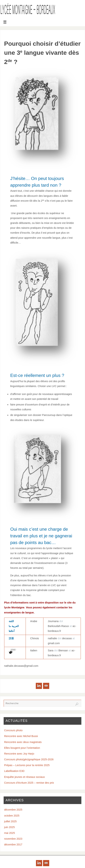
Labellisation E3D (14, 771)
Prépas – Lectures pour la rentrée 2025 (27, 765)
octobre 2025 (12, 816)
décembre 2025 (13, 810)
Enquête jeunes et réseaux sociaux (25, 777)
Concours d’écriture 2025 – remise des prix (29, 783)
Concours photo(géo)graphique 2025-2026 (29, 759)
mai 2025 (10, 833)
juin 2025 (9, 827)
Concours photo (13, 730)
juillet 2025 (10, 821)
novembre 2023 (13, 839)
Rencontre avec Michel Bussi (21, 736)
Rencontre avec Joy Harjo (19, 754)
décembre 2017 (13, 845)
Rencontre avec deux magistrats (23, 742)
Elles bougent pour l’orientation (22, 748)
